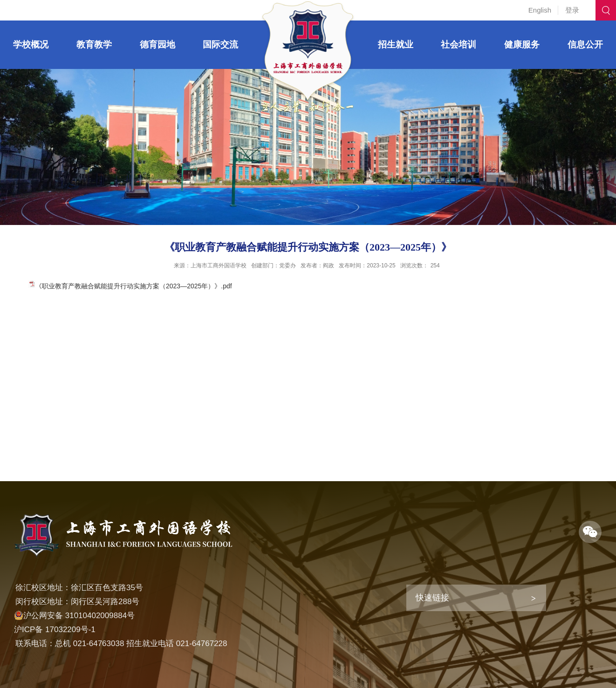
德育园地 (157, 44)
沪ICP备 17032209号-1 (55, 630)
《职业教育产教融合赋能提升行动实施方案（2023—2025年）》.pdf (134, 286)
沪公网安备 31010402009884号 (74, 616)
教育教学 (94, 44)
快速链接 (432, 598)
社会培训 (459, 44)
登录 (572, 10)
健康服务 (522, 44)
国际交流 (220, 44)
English (540, 10)
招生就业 (396, 44)
